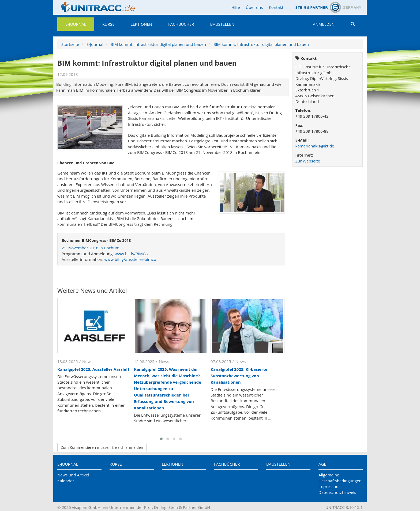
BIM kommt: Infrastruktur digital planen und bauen (158, 44)
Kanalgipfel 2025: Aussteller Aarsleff (93, 369)
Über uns (254, 7)
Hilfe (235, 7)
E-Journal (76, 24)
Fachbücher (181, 24)
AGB (322, 464)
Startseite (70, 44)
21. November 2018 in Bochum (91, 248)
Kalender (66, 481)
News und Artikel (73, 475)
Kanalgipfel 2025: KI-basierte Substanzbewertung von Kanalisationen (239, 376)
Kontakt (276, 7)
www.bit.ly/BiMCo (131, 254)
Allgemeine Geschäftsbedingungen (340, 478)
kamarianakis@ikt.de (315, 146)
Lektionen (141, 24)
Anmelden (324, 24)
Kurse (108, 24)
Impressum (329, 486)
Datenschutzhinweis (337, 492)
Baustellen (222, 24)
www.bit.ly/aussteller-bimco (130, 259)
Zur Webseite (308, 161)
